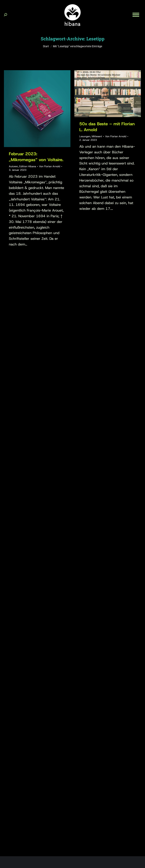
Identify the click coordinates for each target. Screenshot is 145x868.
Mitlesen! (97, 136)
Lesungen (85, 136)
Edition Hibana (28, 166)
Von (50, 166)
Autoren (13, 166)
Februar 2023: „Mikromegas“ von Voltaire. (36, 157)
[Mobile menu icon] (136, 15)
